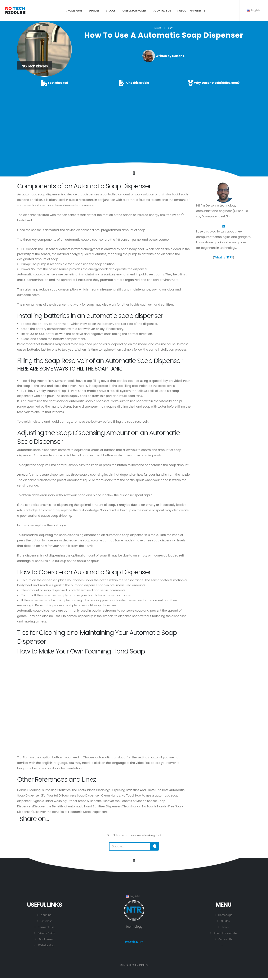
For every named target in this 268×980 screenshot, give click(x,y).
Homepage (225, 915)
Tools (111, 11)
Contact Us (225, 939)
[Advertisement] (134, 118)
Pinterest (46, 921)
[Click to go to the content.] (134, 173)
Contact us (162, 11)
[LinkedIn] (223, 226)
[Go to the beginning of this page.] (134, 861)
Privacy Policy (46, 933)
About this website (191, 11)
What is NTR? (224, 257)
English (254, 10)
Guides (94, 11)
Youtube (46, 915)
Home (158, 28)
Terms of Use (46, 927)
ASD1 (171, 28)
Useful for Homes (134, 11)
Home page (74, 11)
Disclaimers (46, 939)
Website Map (46, 945)
